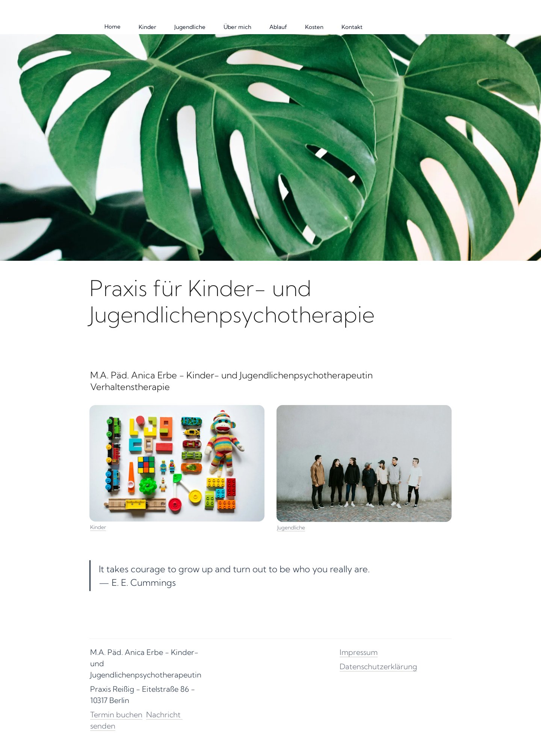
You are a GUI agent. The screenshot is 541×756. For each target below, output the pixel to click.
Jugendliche (291, 528)
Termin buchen (116, 714)
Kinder (98, 527)
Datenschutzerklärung (378, 666)
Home (113, 26)
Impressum (359, 652)
